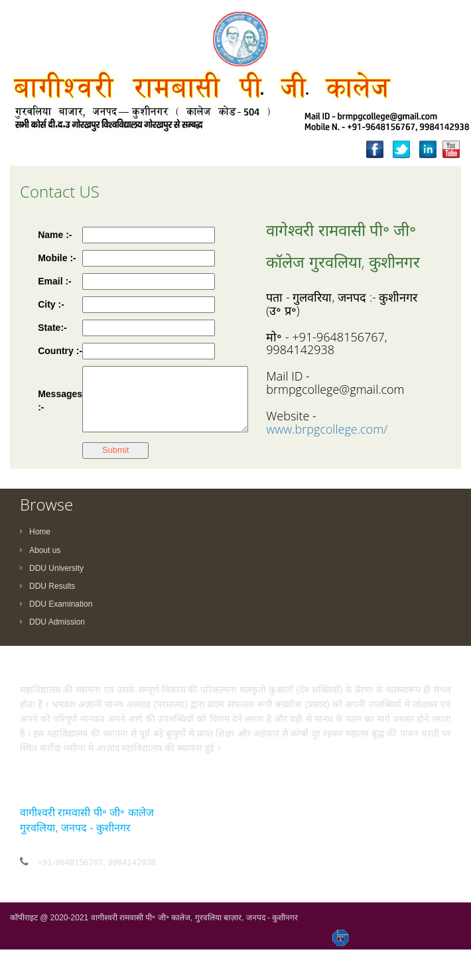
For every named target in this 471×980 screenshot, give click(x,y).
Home (35, 532)
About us (40, 550)
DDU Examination (56, 604)
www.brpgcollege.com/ (327, 429)
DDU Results (47, 586)
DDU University (52, 568)
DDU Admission (52, 622)
